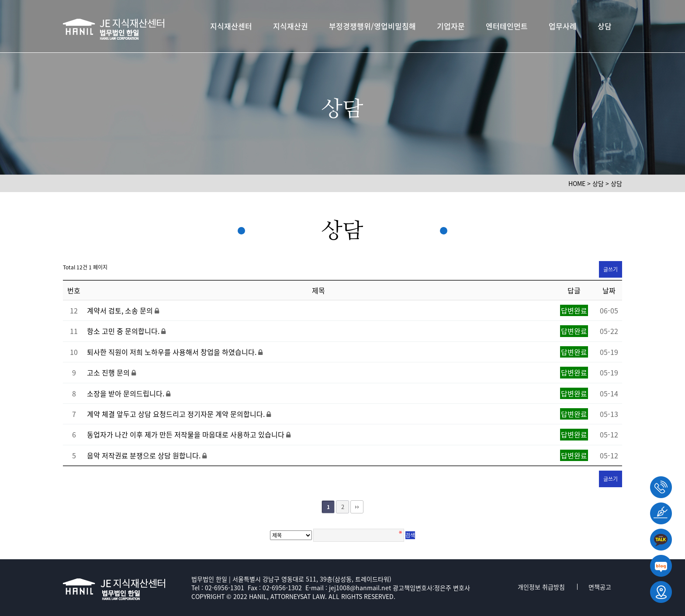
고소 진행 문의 (109, 372)
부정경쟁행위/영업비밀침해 (372, 26)
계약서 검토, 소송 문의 (121, 310)
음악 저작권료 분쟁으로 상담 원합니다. (145, 455)
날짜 (609, 290)
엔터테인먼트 (507, 26)
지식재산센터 (231, 26)
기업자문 (451, 26)
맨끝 (357, 507)
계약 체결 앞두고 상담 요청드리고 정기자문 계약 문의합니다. (177, 414)
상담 (605, 26)
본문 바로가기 (0, 0)
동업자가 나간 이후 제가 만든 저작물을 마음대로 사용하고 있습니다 (187, 434)
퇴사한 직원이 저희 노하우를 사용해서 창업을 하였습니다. (173, 352)
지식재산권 (291, 26)
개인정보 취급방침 (541, 587)
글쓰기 (611, 269)
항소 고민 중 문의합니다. (124, 331)
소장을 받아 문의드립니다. (126, 393)
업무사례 (563, 26)
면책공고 (600, 587)
